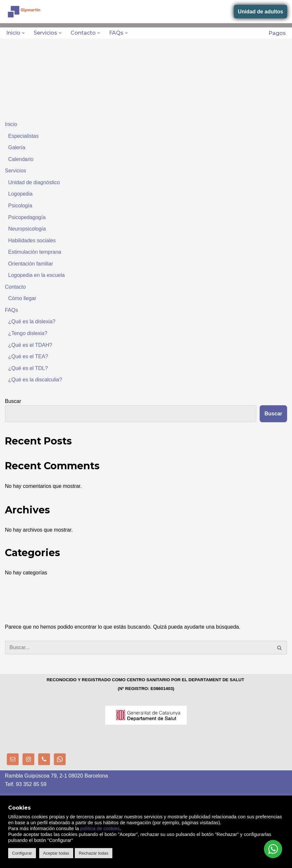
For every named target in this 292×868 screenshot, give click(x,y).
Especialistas (23, 136)
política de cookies (100, 828)
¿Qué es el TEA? (28, 357)
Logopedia (20, 194)
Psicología (20, 206)
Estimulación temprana (35, 252)
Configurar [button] (22, 853)
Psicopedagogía (27, 217)
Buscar (13, 402)
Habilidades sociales (32, 241)
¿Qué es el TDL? (28, 369)
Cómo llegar (22, 299)
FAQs (11, 310)
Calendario (21, 159)
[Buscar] (139, 648)
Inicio (11, 124)
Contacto (15, 287)
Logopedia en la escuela (36, 275)
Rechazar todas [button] (94, 853)
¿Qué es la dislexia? (32, 322)
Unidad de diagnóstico (34, 182)
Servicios (16, 171)
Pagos (277, 33)
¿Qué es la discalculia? (35, 380)
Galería (17, 147)
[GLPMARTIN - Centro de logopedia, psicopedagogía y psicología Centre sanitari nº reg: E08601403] (24, 12)
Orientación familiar (31, 264)
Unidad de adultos (260, 12)
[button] (23, 33)
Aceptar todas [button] (56, 853)
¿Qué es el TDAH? (30, 345)
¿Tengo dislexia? (28, 334)
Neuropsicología (27, 229)
